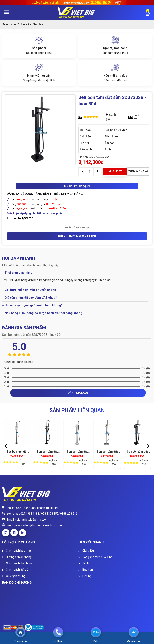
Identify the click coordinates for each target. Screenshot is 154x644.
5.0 (80, 117)
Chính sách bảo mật (17, 551)
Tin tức (85, 563)
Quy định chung (14, 576)
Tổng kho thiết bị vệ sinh (95, 557)
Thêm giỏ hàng (138, 171)
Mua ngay (115, 171)
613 (130, 117)
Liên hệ (85, 576)
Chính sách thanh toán (18, 563)
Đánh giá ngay (78, 393)
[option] (17, 445)
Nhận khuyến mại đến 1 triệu (77, 236)
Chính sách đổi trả (15, 570)
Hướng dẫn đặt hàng (17, 557)
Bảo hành (86, 570)
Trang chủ (9, 24)
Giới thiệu (86, 551)
